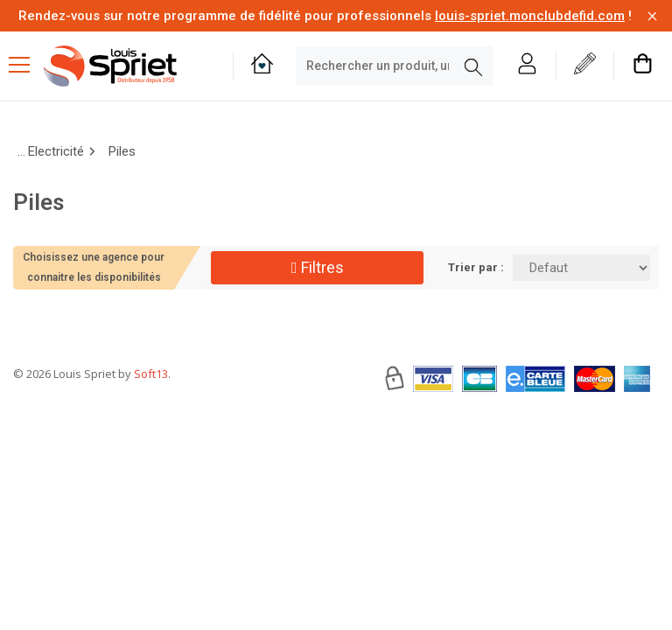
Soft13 (151, 426)
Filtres (318, 267)
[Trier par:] (581, 268)
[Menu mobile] (26, 64)
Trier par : (476, 267)
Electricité (56, 151)
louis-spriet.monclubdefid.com (530, 16)
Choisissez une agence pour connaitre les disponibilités (94, 267)
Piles (122, 151)
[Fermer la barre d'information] (652, 16)
